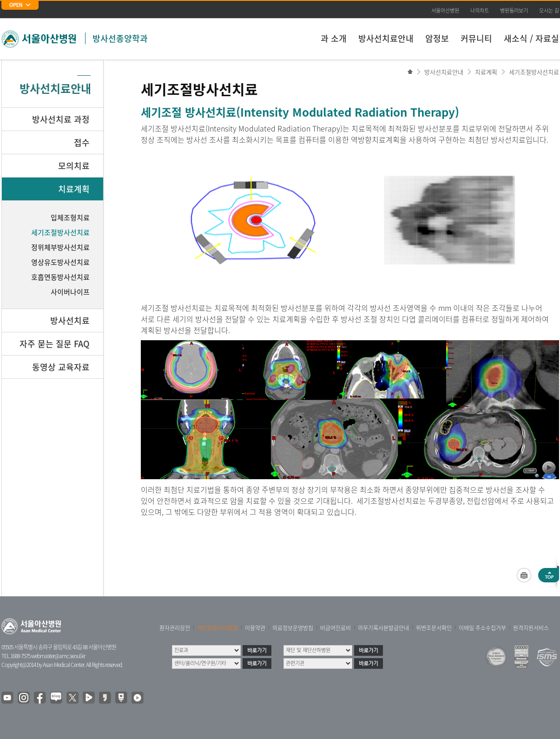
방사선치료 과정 (61, 119)
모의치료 (74, 166)
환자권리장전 (175, 628)
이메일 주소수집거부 (482, 628)
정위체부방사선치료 (60, 247)
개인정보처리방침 (217, 628)
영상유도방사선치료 (60, 262)
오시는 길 (549, 10)
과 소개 (334, 38)
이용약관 (255, 628)
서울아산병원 (445, 10)
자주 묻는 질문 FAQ (55, 344)
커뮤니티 (476, 38)
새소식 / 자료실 (531, 38)
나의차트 (480, 10)
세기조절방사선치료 (534, 72)
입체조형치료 (70, 218)
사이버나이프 (70, 292)
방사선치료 (70, 320)
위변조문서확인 (434, 628)
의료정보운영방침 (293, 628)
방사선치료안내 (386, 38)
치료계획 (486, 72)
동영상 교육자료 (61, 367)
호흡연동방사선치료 (60, 277)
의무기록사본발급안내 (383, 628)
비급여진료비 (336, 628)
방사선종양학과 (120, 38)
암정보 (437, 38)
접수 (82, 142)
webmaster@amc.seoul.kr (58, 656)
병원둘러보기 (514, 10)
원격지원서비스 (531, 628)
